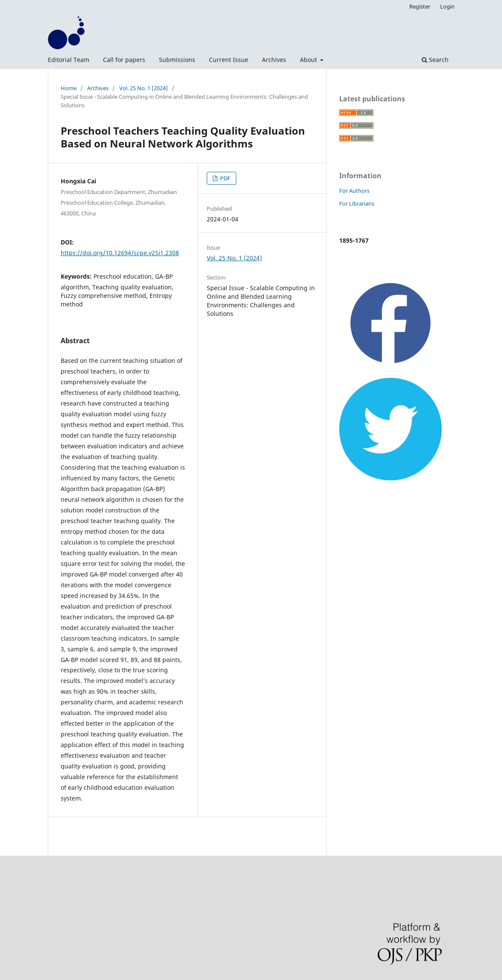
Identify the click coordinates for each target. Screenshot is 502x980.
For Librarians (357, 203)
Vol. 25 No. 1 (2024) (144, 88)
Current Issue (229, 60)
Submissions (177, 60)
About (309, 60)
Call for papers (124, 60)
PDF (225, 178)
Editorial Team (69, 60)
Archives (274, 60)
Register (420, 6)
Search (435, 60)
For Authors (354, 191)
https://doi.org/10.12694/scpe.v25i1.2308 (120, 253)
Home (69, 88)
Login (447, 6)
